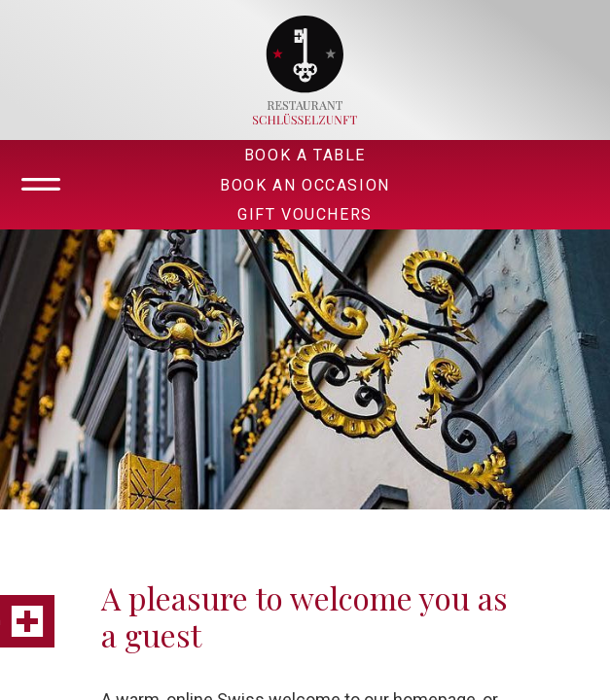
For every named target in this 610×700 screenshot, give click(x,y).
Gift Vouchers (305, 214)
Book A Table (305, 155)
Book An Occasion (305, 185)
